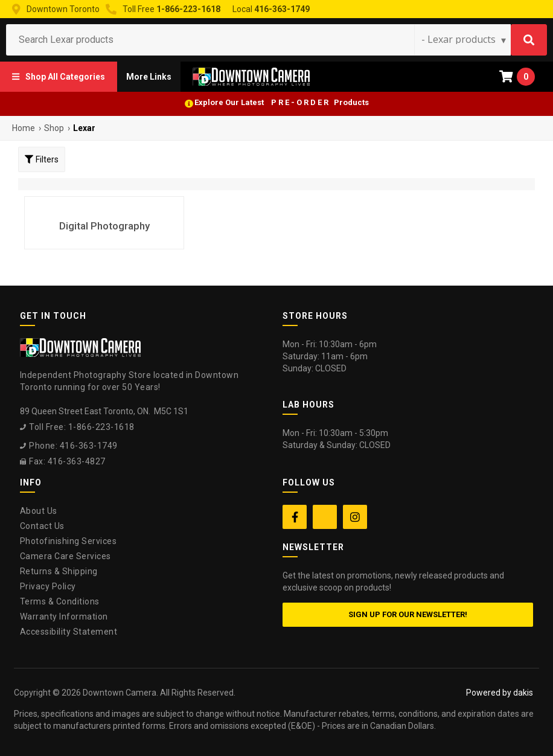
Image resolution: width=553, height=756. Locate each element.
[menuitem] (59, 77)
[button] (59, 77)
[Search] (529, 40)
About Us (39, 511)
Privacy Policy (48, 586)
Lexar (84, 128)
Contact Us (42, 526)
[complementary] (465, 690)
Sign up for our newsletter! (408, 614)
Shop (54, 128)
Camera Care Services (66, 556)
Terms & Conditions (60, 601)
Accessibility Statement (69, 632)
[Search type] (464, 39)
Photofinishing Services (69, 541)
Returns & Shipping (59, 571)
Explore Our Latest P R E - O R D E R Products (282, 102)
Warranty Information (64, 617)
